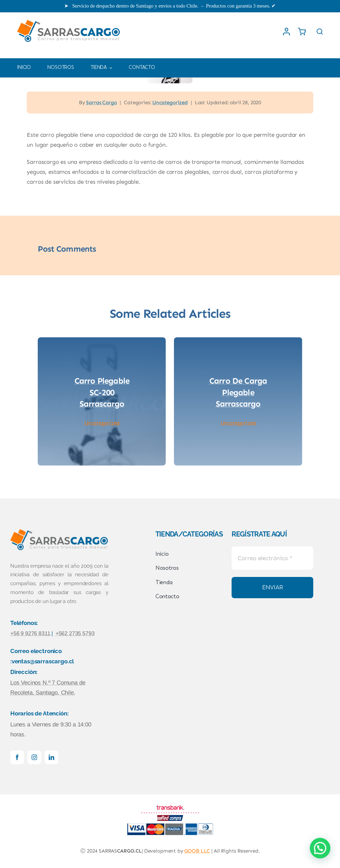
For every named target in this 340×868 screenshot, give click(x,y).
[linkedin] (51, 757)
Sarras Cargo (101, 103)
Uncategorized (170, 103)
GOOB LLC (197, 851)
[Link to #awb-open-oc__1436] (320, 32)
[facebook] (17, 757)
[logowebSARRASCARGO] (69, 19)
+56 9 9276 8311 (30, 633)
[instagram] (34, 757)
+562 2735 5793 (75, 633)
